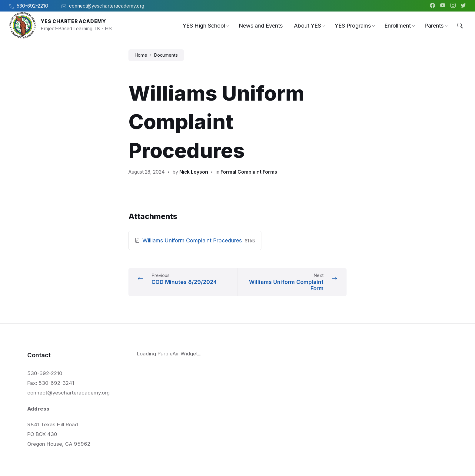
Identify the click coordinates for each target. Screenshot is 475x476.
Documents (166, 55)
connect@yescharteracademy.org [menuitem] (107, 6)
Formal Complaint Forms (249, 172)
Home (141, 55)
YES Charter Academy (73, 21)
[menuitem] (204, 26)
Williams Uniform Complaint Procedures (193, 240)
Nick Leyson (194, 172)
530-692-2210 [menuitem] (32, 6)
